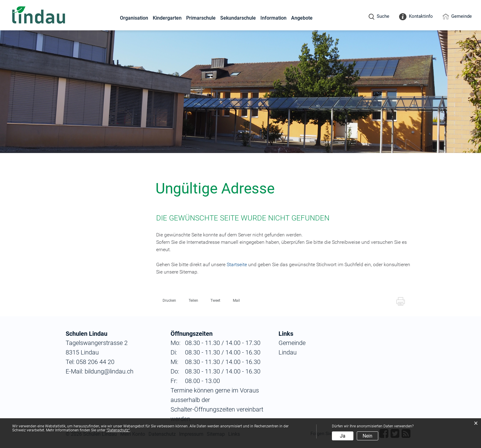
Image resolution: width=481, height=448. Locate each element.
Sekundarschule (238, 18)
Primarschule (201, 18)
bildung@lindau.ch (108, 371)
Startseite (237, 264)
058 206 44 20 (94, 362)
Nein (367, 436)
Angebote (302, 18)
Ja (343, 436)
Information (273, 18)
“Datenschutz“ (118, 430)
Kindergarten (167, 18)
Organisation (134, 18)
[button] (167, 301)
